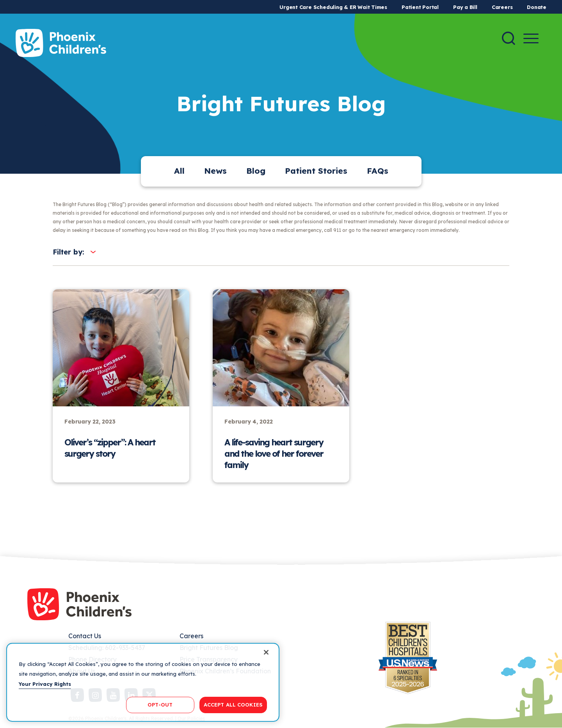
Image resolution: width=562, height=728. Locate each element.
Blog (256, 171)
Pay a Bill (465, 7)
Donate (537, 7)
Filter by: (68, 252)
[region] (143, 682)
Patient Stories (316, 171)
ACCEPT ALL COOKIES (233, 705)
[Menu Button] (531, 38)
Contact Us (85, 636)
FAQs (378, 171)
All (179, 171)
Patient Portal (420, 7)
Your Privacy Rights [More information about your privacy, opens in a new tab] (45, 684)
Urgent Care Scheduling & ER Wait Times (333, 7)
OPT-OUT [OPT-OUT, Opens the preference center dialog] (160, 705)
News (215, 171)
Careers (502, 7)
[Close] (266, 652)
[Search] (509, 38)
